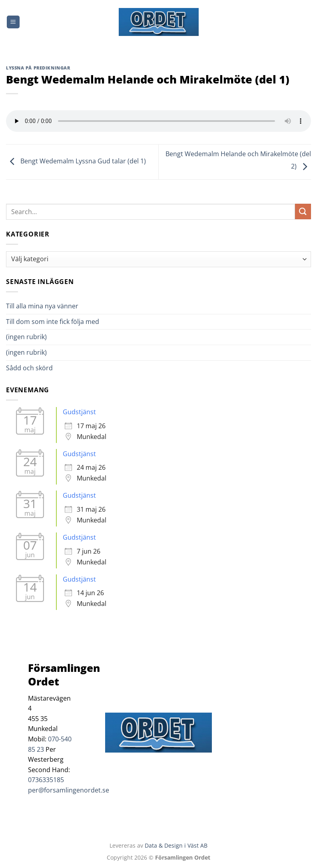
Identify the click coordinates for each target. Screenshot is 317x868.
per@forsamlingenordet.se (69, 790)
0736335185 (46, 780)
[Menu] (13, 22)
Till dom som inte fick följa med (53, 322)
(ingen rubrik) (26, 337)
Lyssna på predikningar (38, 68)
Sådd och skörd (29, 368)
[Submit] (303, 212)
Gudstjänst (79, 412)
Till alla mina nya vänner (49, 306)
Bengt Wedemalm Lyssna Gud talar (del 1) (76, 161)
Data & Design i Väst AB (176, 845)
